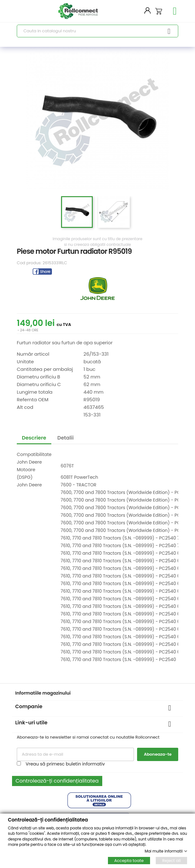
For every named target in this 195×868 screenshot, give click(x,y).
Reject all (171, 861)
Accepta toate (129, 861)
